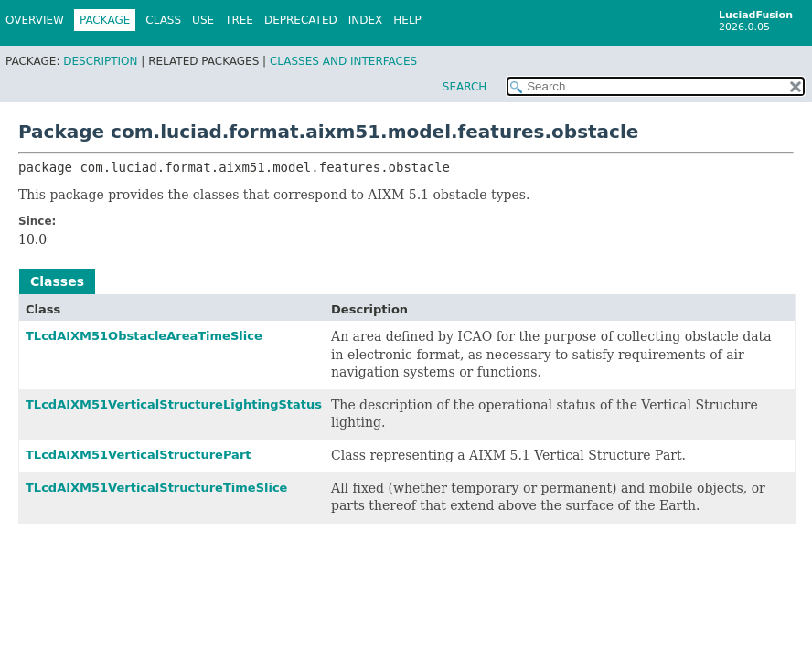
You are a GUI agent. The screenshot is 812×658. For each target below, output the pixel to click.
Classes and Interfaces (343, 61)
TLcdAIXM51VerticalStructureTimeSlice (156, 488)
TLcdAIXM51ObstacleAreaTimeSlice (144, 336)
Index (366, 20)
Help (407, 20)
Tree (239, 20)
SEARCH (465, 87)
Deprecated (301, 20)
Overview (35, 20)
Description (100, 61)
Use (203, 20)
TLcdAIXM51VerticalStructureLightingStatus (174, 404)
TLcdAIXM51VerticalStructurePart (139, 455)
